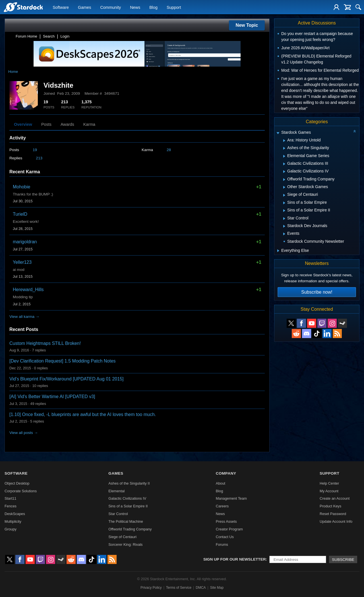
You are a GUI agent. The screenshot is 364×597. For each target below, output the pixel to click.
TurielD (20, 214)
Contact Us (225, 537)
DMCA (201, 588)
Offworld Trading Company (130, 529)
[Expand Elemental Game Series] (284, 156)
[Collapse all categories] (355, 131)
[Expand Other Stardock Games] (284, 187)
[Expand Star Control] (284, 219)
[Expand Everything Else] (278, 251)
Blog (153, 7)
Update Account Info (336, 521)
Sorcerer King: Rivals (125, 544)
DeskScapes (15, 514)
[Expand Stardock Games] (278, 133)
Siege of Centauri (122, 537)
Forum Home (26, 36)
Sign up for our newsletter (235, 559)
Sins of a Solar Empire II (128, 506)
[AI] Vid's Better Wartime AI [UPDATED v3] (52, 397)
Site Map (217, 588)
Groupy (11, 529)
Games (84, 7)
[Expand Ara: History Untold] (284, 141)
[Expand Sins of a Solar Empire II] (284, 211)
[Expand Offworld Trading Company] (284, 180)
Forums (222, 544)
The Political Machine (126, 521)
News (135, 7)
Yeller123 (22, 262)
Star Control (118, 514)
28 (169, 150)
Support (174, 7)
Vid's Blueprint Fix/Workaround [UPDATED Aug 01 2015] (66, 379)
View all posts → (24, 433)
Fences (11, 506)
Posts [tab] (46, 124)
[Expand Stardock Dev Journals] (284, 226)
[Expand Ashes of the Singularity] (284, 148)
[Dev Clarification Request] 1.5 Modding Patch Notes (63, 361)
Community (110, 7)
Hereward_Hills (28, 290)
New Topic (247, 25)
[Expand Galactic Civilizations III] (284, 164)
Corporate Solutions (21, 491)
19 (35, 150)
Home (13, 72)
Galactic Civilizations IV (127, 498)
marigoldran (25, 242)
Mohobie (21, 187)
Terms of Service (179, 588)
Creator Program (229, 529)
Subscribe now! (317, 292)
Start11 (10, 498)
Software (61, 7)
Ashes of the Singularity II (129, 483)
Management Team (231, 498)
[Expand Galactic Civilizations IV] (284, 172)
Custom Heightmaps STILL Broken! (45, 343)
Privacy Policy (151, 588)
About (221, 483)
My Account (329, 491)
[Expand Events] (284, 234)
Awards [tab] (67, 124)
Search (49, 36)
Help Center (329, 483)
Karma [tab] (89, 124)
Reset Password (333, 514)
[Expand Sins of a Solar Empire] (284, 203)
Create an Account (335, 498)
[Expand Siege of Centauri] (284, 195)
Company (226, 473)
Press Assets (226, 521)
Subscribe (343, 560)
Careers (222, 506)
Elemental (116, 491)
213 (39, 158)
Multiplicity (13, 521)
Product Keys (330, 506)
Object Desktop (17, 483)
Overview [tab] (23, 124)
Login (65, 36)
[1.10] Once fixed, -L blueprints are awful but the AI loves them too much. (83, 414)
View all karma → (24, 317)
